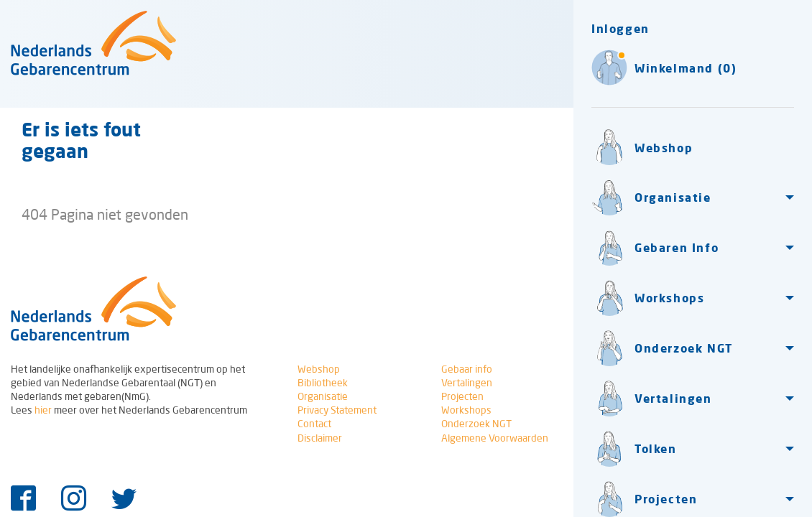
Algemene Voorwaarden (495, 438)
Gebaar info (467, 369)
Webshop (642, 147)
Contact (314, 424)
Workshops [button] (648, 298)
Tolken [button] (634, 449)
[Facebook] (23, 499)
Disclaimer (320, 438)
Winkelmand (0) (664, 67)
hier (43, 410)
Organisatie (323, 396)
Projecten (462, 396)
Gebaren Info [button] (655, 248)
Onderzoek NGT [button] (662, 348)
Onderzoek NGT (476, 424)
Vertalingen (467, 383)
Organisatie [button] (651, 197)
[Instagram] (74, 499)
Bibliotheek (323, 383)
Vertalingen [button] (652, 399)
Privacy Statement (337, 410)
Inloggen (620, 28)
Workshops (466, 410)
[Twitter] (124, 499)
